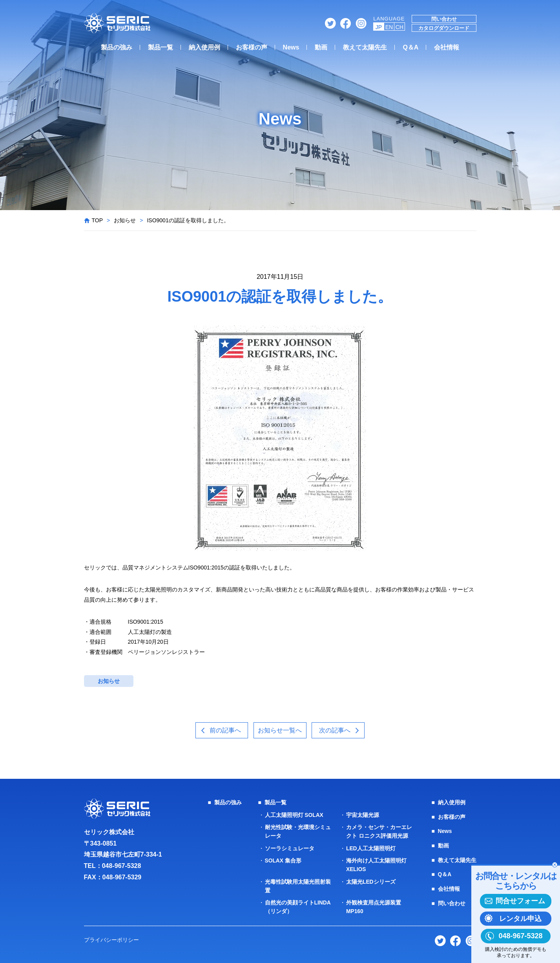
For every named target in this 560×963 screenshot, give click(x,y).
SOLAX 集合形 (283, 860)
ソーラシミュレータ (290, 848)
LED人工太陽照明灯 (371, 848)
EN (389, 27)
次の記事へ (336, 730)
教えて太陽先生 (365, 47)
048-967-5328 (122, 866)
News (291, 47)
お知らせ (125, 220)
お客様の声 (252, 47)
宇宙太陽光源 (363, 815)
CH (399, 27)
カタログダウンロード (444, 28)
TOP (98, 220)
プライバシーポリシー (111, 937)
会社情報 (447, 47)
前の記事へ (224, 730)
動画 (321, 47)
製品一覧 (161, 47)
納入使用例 (204, 47)
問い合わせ (444, 19)
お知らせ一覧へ (280, 730)
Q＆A (410, 47)
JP (379, 27)
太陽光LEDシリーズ (371, 880)
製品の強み (117, 47)
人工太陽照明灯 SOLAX (294, 815)
